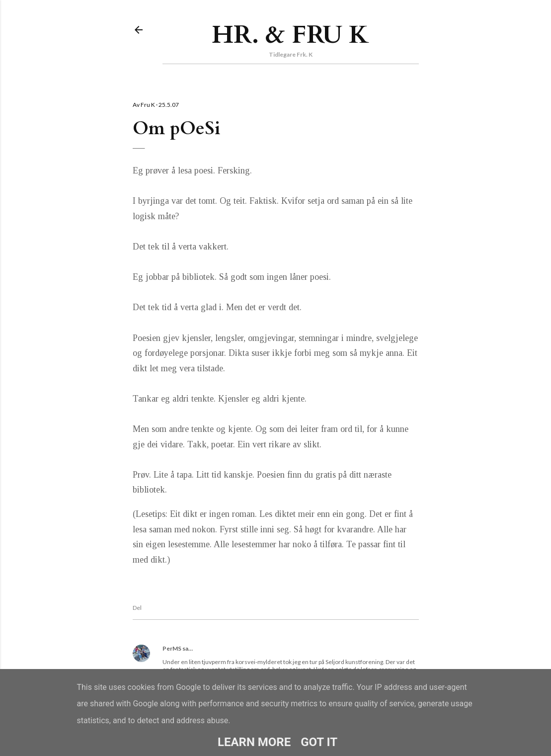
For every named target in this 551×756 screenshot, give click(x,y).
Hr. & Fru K (290, 35)
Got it (319, 742)
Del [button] (137, 608)
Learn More (254, 742)
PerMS (172, 648)
